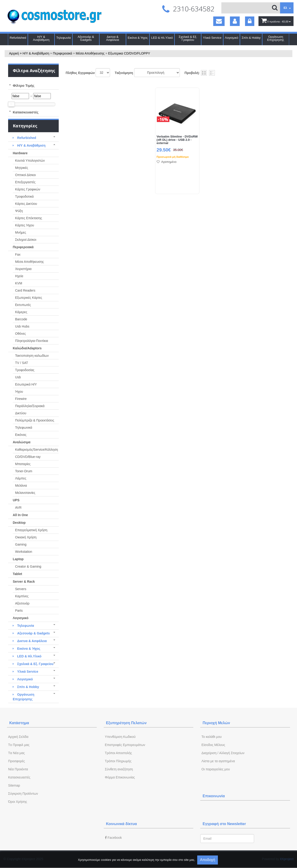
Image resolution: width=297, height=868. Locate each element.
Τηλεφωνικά (24, 428)
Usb (18, 377)
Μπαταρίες (23, 464)
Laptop (18, 559)
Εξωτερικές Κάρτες (29, 298)
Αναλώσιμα (22, 442)
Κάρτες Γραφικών (28, 189)
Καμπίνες (22, 596)
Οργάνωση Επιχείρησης (276, 38)
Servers (21, 589)
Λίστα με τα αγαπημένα (218, 761)
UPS (16, 500)
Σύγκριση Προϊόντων (23, 794)
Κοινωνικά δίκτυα (121, 824)
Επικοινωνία (214, 796)
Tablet (17, 574)
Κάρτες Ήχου (25, 225)
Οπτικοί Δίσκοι (25, 175)
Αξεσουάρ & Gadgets (86, 38)
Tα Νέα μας (16, 753)
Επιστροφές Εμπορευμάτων (125, 745)
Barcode (21, 319)
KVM (19, 283)
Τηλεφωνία (63, 38)
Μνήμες (21, 232)
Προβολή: (192, 73)
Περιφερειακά (63, 53)
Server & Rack (24, 582)
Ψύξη (19, 211)
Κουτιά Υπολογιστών (30, 161)
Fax (18, 254)
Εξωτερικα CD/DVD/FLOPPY (129, 53)
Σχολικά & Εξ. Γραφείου (188, 38)
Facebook (113, 838)
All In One (20, 515)
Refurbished (18, 38)
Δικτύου (21, 413)
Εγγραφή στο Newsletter (224, 824)
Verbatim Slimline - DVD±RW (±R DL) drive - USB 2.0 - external (177, 140)
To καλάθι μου (211, 737)
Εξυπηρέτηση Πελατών (126, 723)
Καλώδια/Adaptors (27, 348)
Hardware (20, 153)
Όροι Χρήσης (18, 802)
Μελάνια (21, 485)
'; (103, 73)
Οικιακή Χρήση (26, 537)
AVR (18, 508)
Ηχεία (19, 276)
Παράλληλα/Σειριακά (30, 406)
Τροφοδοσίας (25, 370)
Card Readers (25, 290)
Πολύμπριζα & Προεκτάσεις (35, 420)
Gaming (21, 544)
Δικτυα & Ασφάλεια (113, 38)
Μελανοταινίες (25, 493)
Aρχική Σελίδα (18, 737)
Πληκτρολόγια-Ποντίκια (32, 341)
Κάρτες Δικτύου (26, 204)
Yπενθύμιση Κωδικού (120, 737)
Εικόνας (21, 435)
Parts (19, 611)
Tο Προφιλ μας (19, 745)
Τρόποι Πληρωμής (118, 761)
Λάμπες (21, 478)
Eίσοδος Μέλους (213, 745)
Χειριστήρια (23, 269)
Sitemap (14, 785)
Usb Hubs (22, 326)
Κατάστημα (19, 723)
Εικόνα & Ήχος (138, 38)
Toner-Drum (24, 471)
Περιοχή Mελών (216, 723)
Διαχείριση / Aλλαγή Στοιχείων (223, 753)
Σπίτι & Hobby (251, 38)
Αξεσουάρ (22, 603)
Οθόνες (20, 334)
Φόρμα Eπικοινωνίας (120, 777)
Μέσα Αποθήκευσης (90, 53)
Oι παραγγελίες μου (216, 769)
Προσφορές (16, 761)
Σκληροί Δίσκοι (26, 240)
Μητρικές (22, 168)
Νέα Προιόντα (18, 769)
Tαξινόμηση (124, 73)
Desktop (19, 523)
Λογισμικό (232, 38)
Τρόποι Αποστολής (118, 753)
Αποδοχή (208, 860)
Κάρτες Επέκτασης (29, 218)
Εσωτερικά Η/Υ (26, 384)
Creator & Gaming (28, 566)
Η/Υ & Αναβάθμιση (41, 38)
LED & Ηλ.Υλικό (162, 38)
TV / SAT (22, 363)
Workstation (24, 552)
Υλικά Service (212, 38)
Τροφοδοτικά (24, 196)
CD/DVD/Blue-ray (28, 457)
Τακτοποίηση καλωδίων (32, 356)
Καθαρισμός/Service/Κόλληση (37, 450)
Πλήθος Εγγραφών (80, 73)
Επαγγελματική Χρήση (31, 530)
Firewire (21, 399)
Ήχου (19, 392)
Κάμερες (21, 312)
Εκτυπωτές (23, 305)
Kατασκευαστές (19, 777)
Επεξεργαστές (25, 182)
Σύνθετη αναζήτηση (119, 769)
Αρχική (14, 53)
